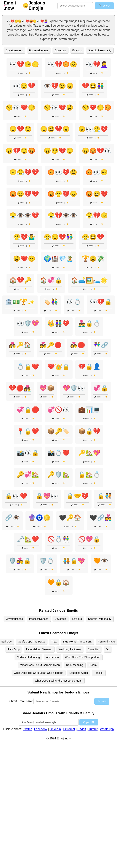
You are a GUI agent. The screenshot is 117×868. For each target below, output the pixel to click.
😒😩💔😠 (55, 129)
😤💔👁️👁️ (62, 215)
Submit (102, 701)
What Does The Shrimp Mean (82, 657)
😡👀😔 (97, 172)
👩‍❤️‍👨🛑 (78, 345)
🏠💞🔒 (51, 280)
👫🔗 (101, 345)
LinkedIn (55, 729)
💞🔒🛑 (28, 410)
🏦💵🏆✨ (20, 302)
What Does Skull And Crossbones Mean (59, 681)
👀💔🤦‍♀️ (97, 64)
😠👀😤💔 (93, 129)
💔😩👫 (93, 86)
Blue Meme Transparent (77, 642)
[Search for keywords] (75, 6)
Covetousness (14, 50)
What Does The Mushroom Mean (40, 665)
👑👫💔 (59, 323)
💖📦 (47, 388)
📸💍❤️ (59, 453)
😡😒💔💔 (24, 194)
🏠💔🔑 (20, 280)
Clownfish (94, 649)
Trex (54, 642)
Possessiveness (39, 50)
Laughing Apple (79, 673)
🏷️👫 (51, 302)
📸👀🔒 (28, 453)
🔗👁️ (12, 518)
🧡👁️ (101, 561)
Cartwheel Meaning (28, 657)
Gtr (108, 649)
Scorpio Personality (100, 50)
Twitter (27, 729)
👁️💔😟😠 (59, 86)
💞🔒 (101, 388)
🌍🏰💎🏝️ (59, 259)
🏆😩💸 (93, 259)
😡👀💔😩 (62, 172)
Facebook (41, 729)
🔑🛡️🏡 (59, 474)
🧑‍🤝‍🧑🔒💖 (74, 561)
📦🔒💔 (89, 431)
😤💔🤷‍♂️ (24, 237)
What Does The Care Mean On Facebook (38, 673)
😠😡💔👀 (97, 151)
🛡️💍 (47, 561)
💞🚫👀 (59, 410)
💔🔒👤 (89, 367)
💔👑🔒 (59, 367)
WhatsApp (107, 729)
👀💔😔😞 (24, 64)
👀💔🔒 (101, 302)
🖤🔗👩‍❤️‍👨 (101, 518)
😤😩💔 (93, 237)
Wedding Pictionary (70, 649)
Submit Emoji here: (20, 701)
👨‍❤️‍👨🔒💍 (89, 323)
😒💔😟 (20, 129)
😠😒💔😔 (59, 151)
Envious (77, 50)
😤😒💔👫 (59, 237)
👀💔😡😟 (62, 64)
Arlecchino (52, 657)
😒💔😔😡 (97, 108)
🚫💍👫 (59, 539)
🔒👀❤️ (16, 496)
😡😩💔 (97, 194)
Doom (93, 665)
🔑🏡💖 (89, 453)
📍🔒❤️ (28, 431)
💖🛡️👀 (74, 388)
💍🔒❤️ (28, 367)
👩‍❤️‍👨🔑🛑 (51, 345)
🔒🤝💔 (78, 496)
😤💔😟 (97, 215)
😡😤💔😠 (62, 194)
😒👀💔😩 (59, 108)
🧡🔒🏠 (59, 582)
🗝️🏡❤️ (28, 539)
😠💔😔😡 (20, 151)
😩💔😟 (24, 259)
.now (10, 5)
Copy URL (89, 722)
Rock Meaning (75, 665)
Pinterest (69, 729)
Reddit (82, 729)
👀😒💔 (24, 86)
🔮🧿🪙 (39, 518)
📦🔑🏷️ (59, 431)
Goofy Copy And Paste (31, 642)
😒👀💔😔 (20, 108)
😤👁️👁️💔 (24, 215)
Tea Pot (99, 673)
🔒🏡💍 (89, 474)
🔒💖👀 (47, 496)
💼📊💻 (89, 410)
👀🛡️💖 (28, 323)
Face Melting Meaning (39, 649)
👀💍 (74, 302)
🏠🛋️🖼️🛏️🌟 (89, 280)
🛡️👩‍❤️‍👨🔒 (20, 561)
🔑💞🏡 (28, 474)
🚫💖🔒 (89, 539)
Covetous (60, 50)
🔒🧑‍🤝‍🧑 (105, 496)
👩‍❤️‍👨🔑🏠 (20, 345)
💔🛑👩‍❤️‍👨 (20, 388)
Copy (21, 73)
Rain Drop (13, 649)
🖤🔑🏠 (70, 518)
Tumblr (93, 729)
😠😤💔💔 (24, 172)
